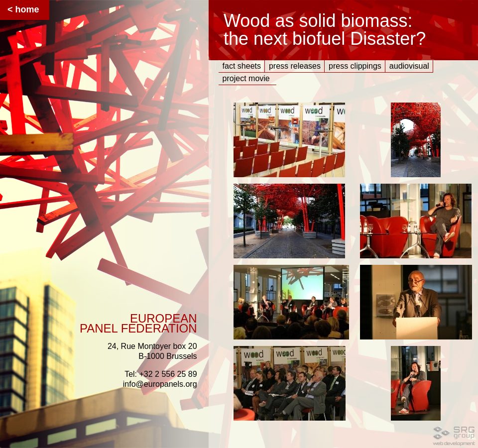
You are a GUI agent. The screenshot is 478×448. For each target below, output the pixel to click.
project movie (246, 78)
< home (23, 9)
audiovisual (409, 66)
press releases (295, 66)
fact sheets (242, 66)
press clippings (355, 66)
